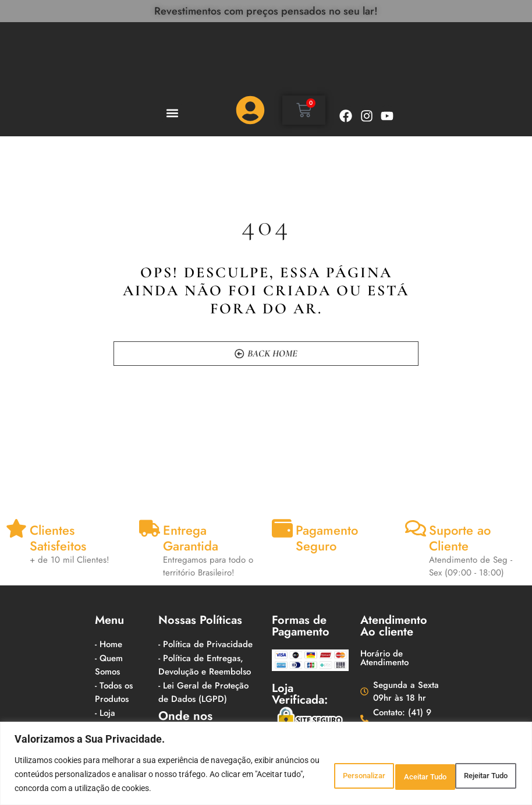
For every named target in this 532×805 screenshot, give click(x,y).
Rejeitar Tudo (390, 767)
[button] (172, 113)
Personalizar (303, 767)
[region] (266, 756)
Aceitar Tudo (477, 767)
